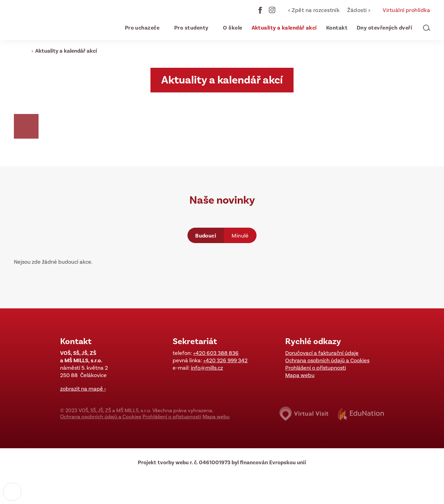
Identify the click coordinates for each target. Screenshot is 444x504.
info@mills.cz (207, 368)
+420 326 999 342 (225, 360)
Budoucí (206, 236)
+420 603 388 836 (216, 353)
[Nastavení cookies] (12, 492)
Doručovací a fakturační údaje (322, 353)
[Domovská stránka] (51, 20)
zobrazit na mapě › (83, 389)
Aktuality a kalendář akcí (66, 51)
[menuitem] (139, 28)
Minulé (240, 236)
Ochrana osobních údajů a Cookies (327, 360)
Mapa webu (300, 375)
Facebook (260, 10)
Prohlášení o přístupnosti (316, 368)
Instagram (272, 10)
